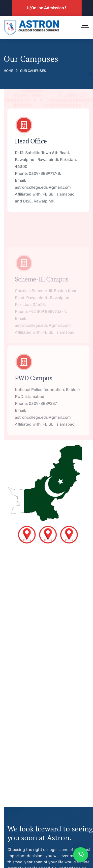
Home (8, 71)
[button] (81, 855)
